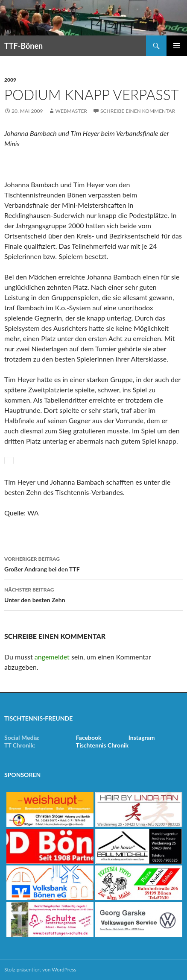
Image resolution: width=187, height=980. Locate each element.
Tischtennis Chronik (102, 745)
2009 (10, 80)
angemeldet (52, 657)
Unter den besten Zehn (93, 594)
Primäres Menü (177, 46)
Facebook (89, 737)
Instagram (142, 737)
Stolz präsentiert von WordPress (40, 970)
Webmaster (71, 111)
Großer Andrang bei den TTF (93, 563)
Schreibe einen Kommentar (138, 111)
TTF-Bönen (23, 46)
